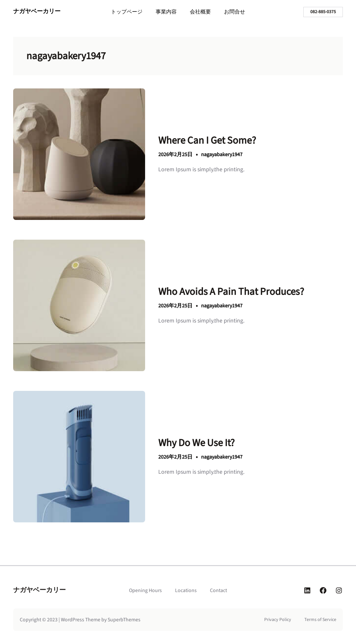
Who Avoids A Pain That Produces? (231, 292)
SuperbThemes (124, 620)
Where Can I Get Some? (207, 141)
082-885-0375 (323, 12)
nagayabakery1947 (222, 155)
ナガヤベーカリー (37, 11)
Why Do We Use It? (196, 443)
